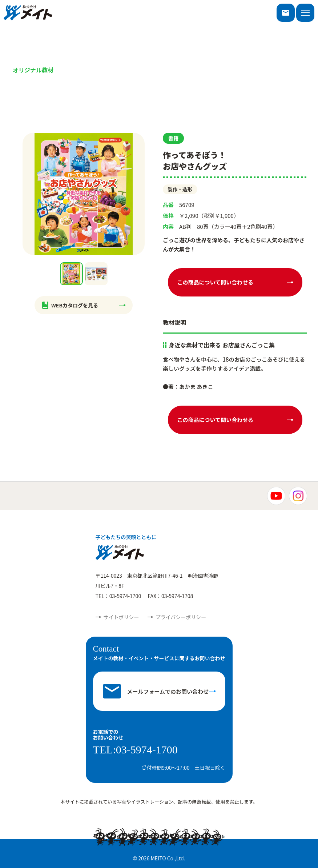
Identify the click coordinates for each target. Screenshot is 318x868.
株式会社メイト (28, 13)
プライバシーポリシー (181, 617)
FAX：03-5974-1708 (170, 596)
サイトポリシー (121, 617)
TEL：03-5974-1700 (118, 596)
